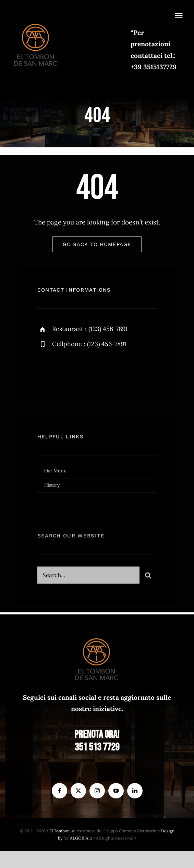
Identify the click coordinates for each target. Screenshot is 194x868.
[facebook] (45, 371)
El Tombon (59, 831)
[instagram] (83, 371)
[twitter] (64, 371)
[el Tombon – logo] (36, 22)
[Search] (148, 577)
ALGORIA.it (81, 838)
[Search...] (89, 577)
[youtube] (116, 791)
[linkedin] (135, 791)
